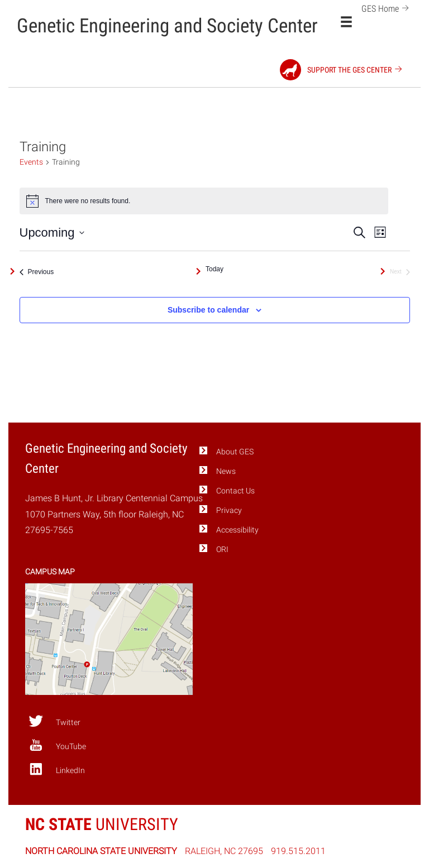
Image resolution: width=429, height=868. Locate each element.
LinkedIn (57, 769)
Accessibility (237, 530)
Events (31, 162)
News (226, 471)
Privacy (229, 510)
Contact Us (235, 491)
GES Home (387, 8)
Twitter (54, 721)
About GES (235, 452)
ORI (222, 550)
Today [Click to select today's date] (214, 269)
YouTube (57, 745)
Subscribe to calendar (208, 310)
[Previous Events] (37, 272)
